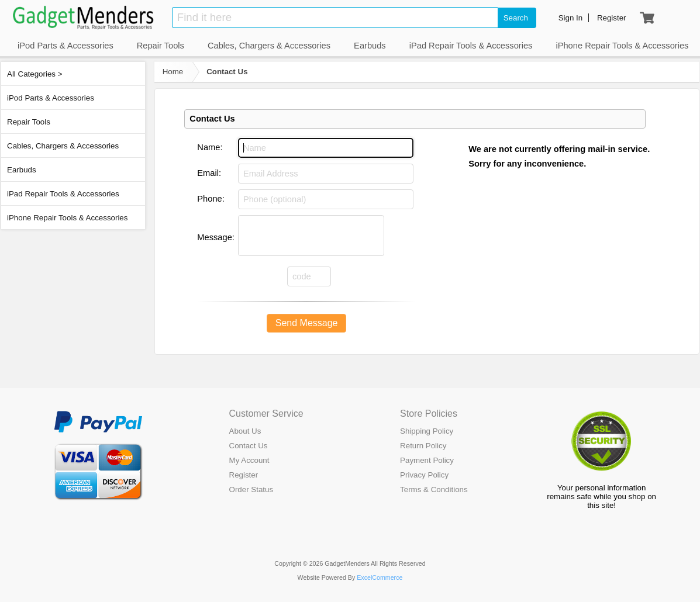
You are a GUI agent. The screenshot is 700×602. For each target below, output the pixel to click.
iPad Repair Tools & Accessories (63, 194)
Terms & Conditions (434, 489)
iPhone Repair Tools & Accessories (67, 218)
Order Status (251, 489)
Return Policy (423, 446)
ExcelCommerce (380, 577)
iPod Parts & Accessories (51, 98)
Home (173, 72)
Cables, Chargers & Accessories (63, 146)
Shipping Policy (427, 431)
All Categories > (35, 74)
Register (244, 475)
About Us (245, 431)
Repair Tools (29, 122)
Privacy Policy (424, 475)
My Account (249, 460)
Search (516, 18)
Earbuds (22, 170)
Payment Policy (427, 460)
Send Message (307, 323)
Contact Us (227, 72)
